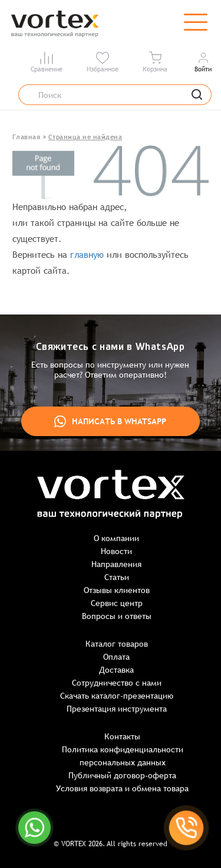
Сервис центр (117, 603)
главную (87, 255)
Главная (27, 137)
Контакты (122, 736)
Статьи (117, 577)
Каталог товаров (117, 644)
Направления (116, 564)
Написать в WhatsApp (110, 421)
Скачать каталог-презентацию (117, 696)
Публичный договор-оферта (122, 775)
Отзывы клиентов (117, 590)
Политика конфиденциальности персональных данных (123, 756)
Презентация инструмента (117, 709)
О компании (116, 538)
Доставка (116, 670)
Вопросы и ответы (117, 616)
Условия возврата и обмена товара (122, 788)
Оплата (116, 657)
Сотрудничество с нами (117, 683)
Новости (116, 551)
